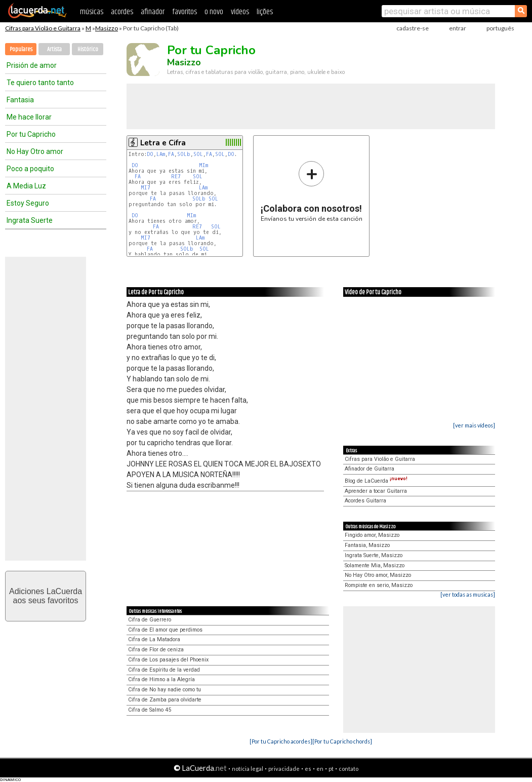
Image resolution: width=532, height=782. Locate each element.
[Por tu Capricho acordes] (281, 741)
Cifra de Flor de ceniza (156, 650)
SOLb (184, 154)
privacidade (284, 769)
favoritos (185, 12)
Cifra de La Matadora (154, 639)
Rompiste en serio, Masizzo (379, 585)
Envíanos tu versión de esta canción (312, 191)
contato (349, 769)
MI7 (146, 188)
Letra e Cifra (163, 143)
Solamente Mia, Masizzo (375, 565)
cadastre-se (413, 28)
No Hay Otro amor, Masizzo (378, 575)
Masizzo (107, 28)
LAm (161, 154)
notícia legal (248, 769)
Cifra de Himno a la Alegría (161, 679)
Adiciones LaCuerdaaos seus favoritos (46, 596)
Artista (54, 49)
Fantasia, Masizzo (367, 545)
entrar (458, 28)
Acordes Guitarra (365, 501)
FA (171, 154)
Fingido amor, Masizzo (372, 535)
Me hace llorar (29, 117)
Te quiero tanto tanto (40, 83)
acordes (122, 12)
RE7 (176, 177)
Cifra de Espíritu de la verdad (164, 670)
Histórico (88, 49)
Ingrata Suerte (30, 220)
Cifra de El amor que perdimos (165, 630)
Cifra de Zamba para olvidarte (165, 700)
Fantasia (20, 100)
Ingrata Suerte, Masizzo (374, 555)
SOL (198, 154)
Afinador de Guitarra (370, 469)
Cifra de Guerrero (150, 620)
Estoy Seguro (28, 203)
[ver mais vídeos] (474, 425)
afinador (153, 12)
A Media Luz (26, 186)
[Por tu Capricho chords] (342, 741)
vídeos (240, 12)
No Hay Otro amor (35, 151)
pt (331, 769)
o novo (214, 12)
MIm (203, 165)
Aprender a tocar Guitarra (376, 491)
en (320, 769)
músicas (92, 12)
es (308, 769)
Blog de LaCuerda (376, 481)
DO (150, 154)
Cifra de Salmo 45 (150, 710)
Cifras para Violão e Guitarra (43, 28)
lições (265, 12)
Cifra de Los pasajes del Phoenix (168, 660)
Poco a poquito (30, 169)
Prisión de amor (32, 65)
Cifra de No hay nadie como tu (165, 690)
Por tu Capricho (31, 134)
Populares (21, 49)
